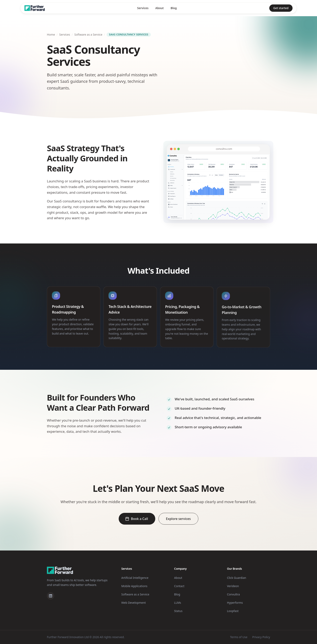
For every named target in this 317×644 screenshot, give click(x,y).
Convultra (234, 594)
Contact (179, 586)
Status (178, 611)
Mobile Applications (134, 586)
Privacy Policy (261, 637)
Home (51, 35)
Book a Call (136, 519)
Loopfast (233, 611)
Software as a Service (88, 35)
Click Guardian (237, 578)
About (159, 8)
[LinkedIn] (51, 596)
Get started (281, 8)
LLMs (178, 603)
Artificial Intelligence (135, 578)
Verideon (233, 586)
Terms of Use (239, 637)
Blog (174, 8)
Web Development (134, 603)
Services (143, 8)
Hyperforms (235, 603)
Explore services (178, 519)
